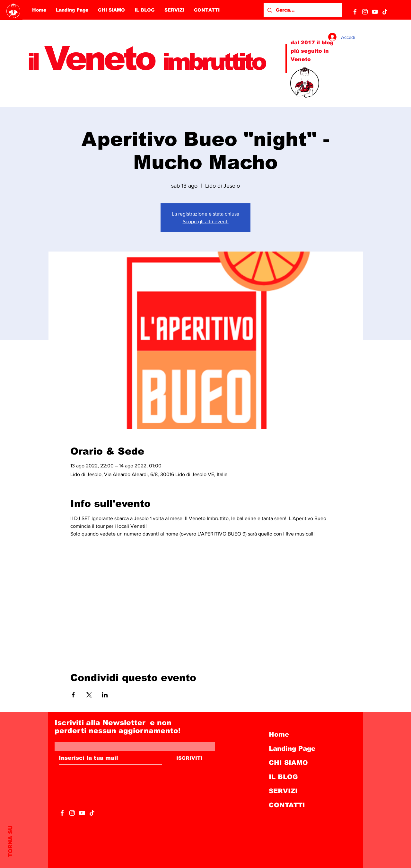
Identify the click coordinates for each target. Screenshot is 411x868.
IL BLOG (283, 777)
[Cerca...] (302, 10)
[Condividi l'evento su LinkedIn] (105, 695)
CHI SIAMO (288, 763)
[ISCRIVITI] (189, 758)
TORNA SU (10, 841)
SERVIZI (283, 791)
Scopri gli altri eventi (206, 221)
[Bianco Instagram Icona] (365, 12)
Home (279, 734)
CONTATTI (287, 805)
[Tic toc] (385, 12)
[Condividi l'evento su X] (89, 695)
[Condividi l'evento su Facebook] (73, 695)
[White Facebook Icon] (355, 12)
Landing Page (292, 748)
